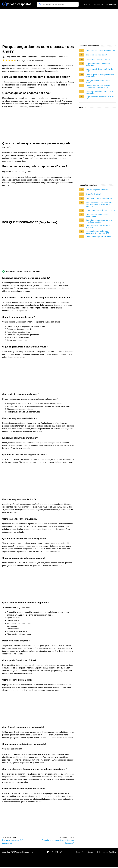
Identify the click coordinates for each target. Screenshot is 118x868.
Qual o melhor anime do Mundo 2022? (100, 198)
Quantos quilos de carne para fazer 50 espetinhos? (100, 76)
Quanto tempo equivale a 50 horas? (99, 237)
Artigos (87, 4)
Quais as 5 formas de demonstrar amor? (98, 81)
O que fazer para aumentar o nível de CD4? (100, 98)
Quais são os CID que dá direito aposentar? (98, 227)
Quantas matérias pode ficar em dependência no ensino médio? (98, 87)
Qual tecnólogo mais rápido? (97, 55)
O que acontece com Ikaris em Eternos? (101, 210)
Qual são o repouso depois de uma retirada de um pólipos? (99, 221)
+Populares (111, 4)
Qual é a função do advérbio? (97, 190)
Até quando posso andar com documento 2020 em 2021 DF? (97, 232)
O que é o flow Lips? (94, 194)
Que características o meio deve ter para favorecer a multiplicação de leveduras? (99, 205)
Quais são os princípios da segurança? (100, 51)
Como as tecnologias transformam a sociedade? (99, 92)
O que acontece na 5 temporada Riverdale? (98, 65)
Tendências (98, 4)
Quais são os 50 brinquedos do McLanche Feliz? (98, 216)
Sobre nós (80, 852)
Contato (91, 852)
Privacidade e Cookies (107, 852)
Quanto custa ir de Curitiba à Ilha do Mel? (99, 70)
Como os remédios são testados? (98, 59)
